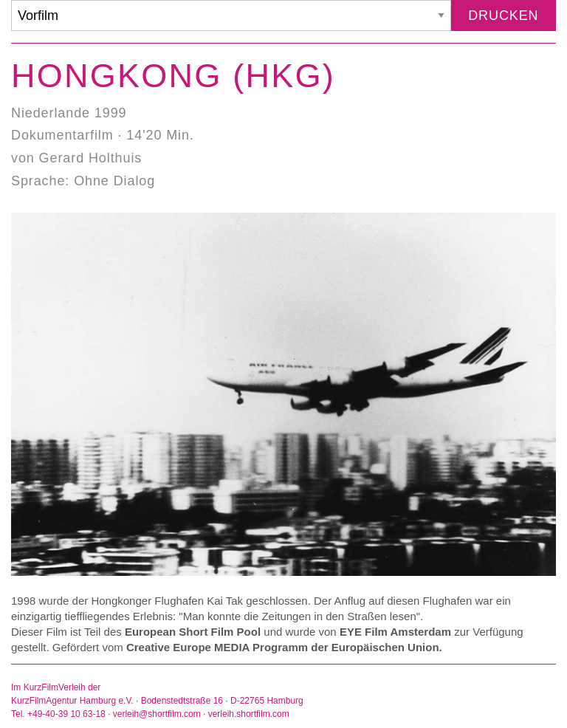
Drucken (503, 16)
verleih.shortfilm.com (249, 714)
